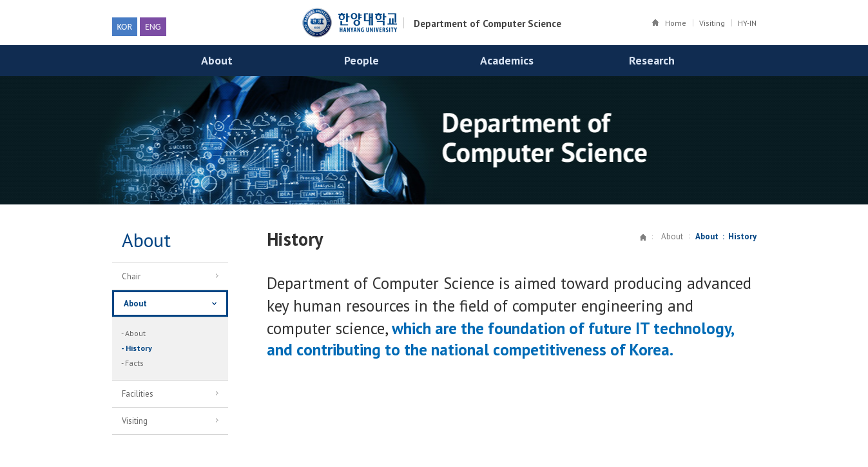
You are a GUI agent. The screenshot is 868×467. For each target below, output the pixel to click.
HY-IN (747, 23)
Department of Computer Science (487, 24)
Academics (507, 60)
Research (652, 60)
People (362, 60)
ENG (153, 27)
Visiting (712, 23)
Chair (165, 278)
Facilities (165, 395)
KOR (125, 27)
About (217, 60)
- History (137, 348)
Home (676, 23)
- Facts (132, 363)
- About (133, 333)
